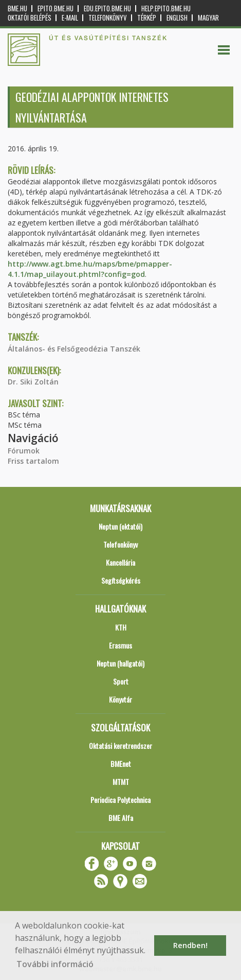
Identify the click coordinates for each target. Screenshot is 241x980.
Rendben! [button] (190, 945)
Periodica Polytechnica (120, 800)
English (177, 18)
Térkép (147, 18)
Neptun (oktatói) (120, 526)
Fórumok (24, 451)
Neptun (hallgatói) (120, 663)
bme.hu (17, 8)
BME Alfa (121, 818)
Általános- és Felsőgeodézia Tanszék (74, 349)
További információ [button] (55, 964)
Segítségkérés (121, 580)
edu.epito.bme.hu (107, 8)
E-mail (70, 18)
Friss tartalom (33, 461)
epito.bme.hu (55, 8)
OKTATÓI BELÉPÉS (30, 18)
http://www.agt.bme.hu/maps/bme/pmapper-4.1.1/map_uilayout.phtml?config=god (90, 269)
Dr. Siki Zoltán (33, 382)
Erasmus (120, 645)
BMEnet (121, 764)
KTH (121, 627)
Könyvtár (120, 699)
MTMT (121, 782)
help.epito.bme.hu (166, 8)
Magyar (208, 18)
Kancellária (120, 562)
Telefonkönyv (108, 18)
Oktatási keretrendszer (120, 746)
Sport (121, 681)
